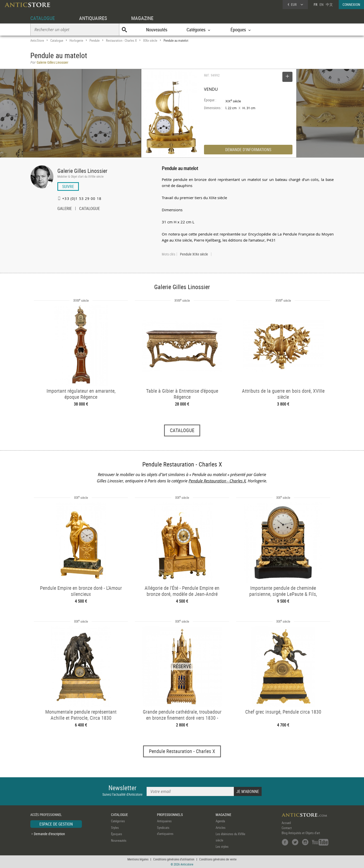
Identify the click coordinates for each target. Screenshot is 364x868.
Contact (287, 828)
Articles (221, 828)
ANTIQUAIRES (93, 18)
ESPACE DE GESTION (56, 824)
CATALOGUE (43, 18)
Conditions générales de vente (218, 859)
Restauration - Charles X (121, 40)
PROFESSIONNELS (170, 815)
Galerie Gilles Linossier (82, 171)
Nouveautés (157, 30)
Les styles (222, 847)
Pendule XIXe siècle (194, 254)
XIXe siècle (150, 40)
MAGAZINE (142, 18)
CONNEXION (351, 4)
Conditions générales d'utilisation (174, 859)
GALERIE (65, 209)
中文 (329, 4)
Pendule (95, 40)
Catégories (118, 821)
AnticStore (37, 40)
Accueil (286, 823)
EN (322, 4)
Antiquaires (164, 821)
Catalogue (57, 40)
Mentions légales (138, 859)
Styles (115, 828)
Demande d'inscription (49, 834)
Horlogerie (76, 40)
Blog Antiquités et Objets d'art (301, 833)
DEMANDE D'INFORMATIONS (248, 150)
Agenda (220, 821)
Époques (117, 834)
